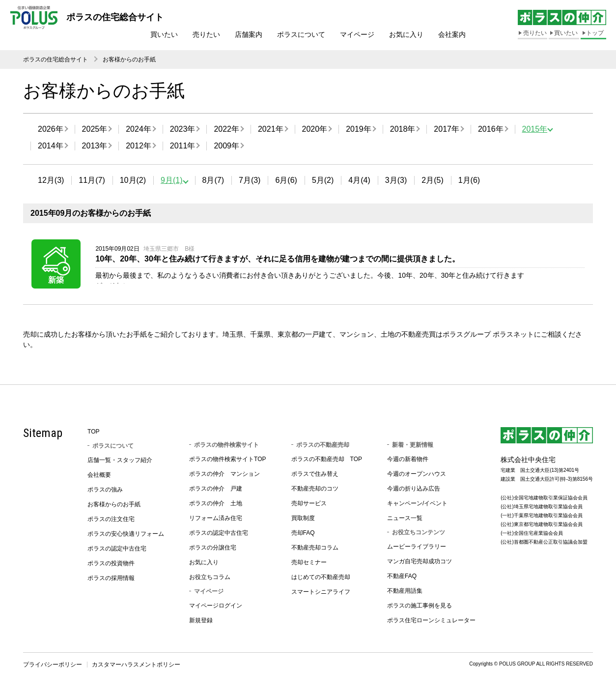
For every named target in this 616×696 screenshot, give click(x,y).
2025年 (95, 129)
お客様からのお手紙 (129, 59)
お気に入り (406, 34)
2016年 (491, 129)
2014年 (51, 146)
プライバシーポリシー (53, 667)
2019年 (359, 129)
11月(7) (92, 180)
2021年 (271, 129)
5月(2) (323, 180)
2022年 (226, 129)
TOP (93, 434)
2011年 (183, 146)
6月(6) (286, 180)
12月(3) (51, 180)
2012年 (139, 146)
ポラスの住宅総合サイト (56, 59)
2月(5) (432, 180)
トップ (595, 33)
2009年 (226, 146)
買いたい (164, 34)
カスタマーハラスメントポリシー (136, 667)
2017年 (447, 129)
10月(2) (133, 180)
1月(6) (469, 180)
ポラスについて (301, 34)
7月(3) (250, 180)
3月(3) (396, 180)
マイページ (357, 34)
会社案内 (452, 34)
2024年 (139, 129)
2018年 (403, 129)
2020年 (315, 129)
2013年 (95, 146)
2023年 (183, 129)
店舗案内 (249, 34)
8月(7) (213, 180)
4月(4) (359, 180)
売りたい (206, 34)
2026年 (51, 129)
